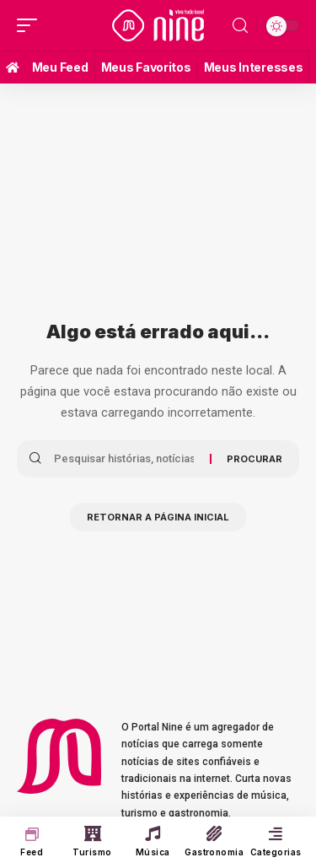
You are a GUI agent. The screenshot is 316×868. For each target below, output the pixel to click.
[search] (240, 26)
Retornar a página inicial (158, 517)
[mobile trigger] (31, 25)
